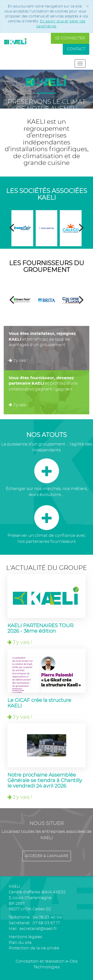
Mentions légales (25, 937)
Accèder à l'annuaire (47, 856)
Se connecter (70, 38)
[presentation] (12, 228)
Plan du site (20, 943)
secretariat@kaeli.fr (38, 929)
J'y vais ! (18, 361)
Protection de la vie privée (34, 948)
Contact (76, 49)
